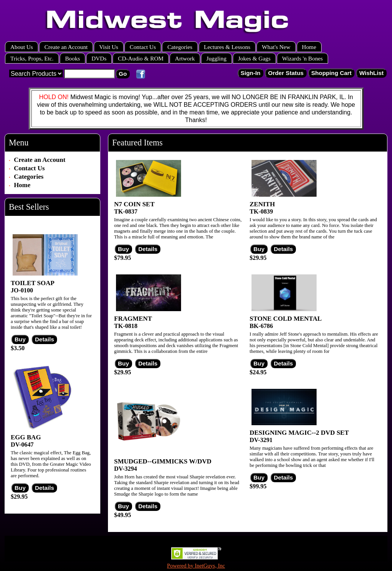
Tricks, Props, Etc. (32, 58)
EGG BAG (26, 437)
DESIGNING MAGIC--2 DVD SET (299, 433)
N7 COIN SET (134, 204)
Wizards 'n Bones (303, 58)
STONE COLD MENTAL (286, 319)
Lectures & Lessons (227, 47)
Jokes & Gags (254, 58)
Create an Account (66, 47)
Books (73, 58)
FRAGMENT (133, 319)
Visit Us (109, 47)
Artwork (185, 58)
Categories (180, 47)
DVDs (99, 58)
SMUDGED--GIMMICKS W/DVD (163, 461)
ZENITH (262, 204)
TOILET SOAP (33, 283)
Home (309, 47)
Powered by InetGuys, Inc (196, 566)
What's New (276, 47)
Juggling (216, 58)
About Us (22, 47)
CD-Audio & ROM (141, 58)
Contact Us (143, 47)
